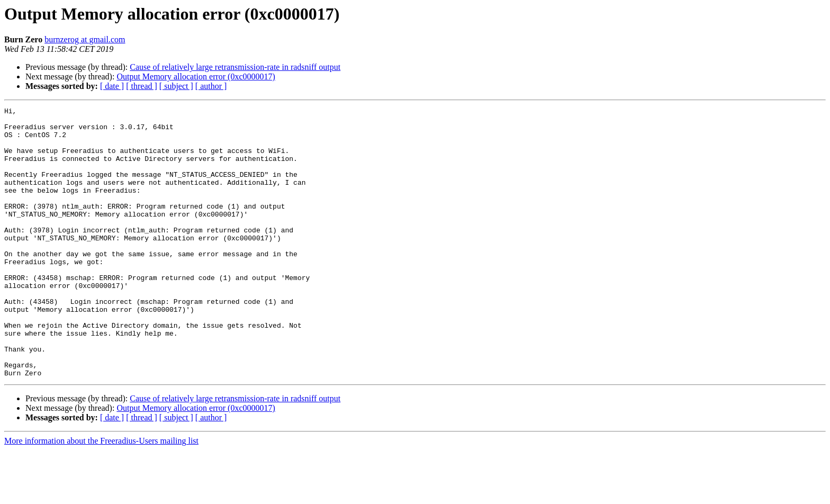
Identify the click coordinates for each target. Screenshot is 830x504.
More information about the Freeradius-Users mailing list (101, 495)
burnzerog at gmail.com (85, 39)
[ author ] (211, 86)
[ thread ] (142, 86)
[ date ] (112, 86)
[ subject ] (176, 86)
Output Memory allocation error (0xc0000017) (196, 76)
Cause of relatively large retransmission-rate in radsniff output (235, 67)
